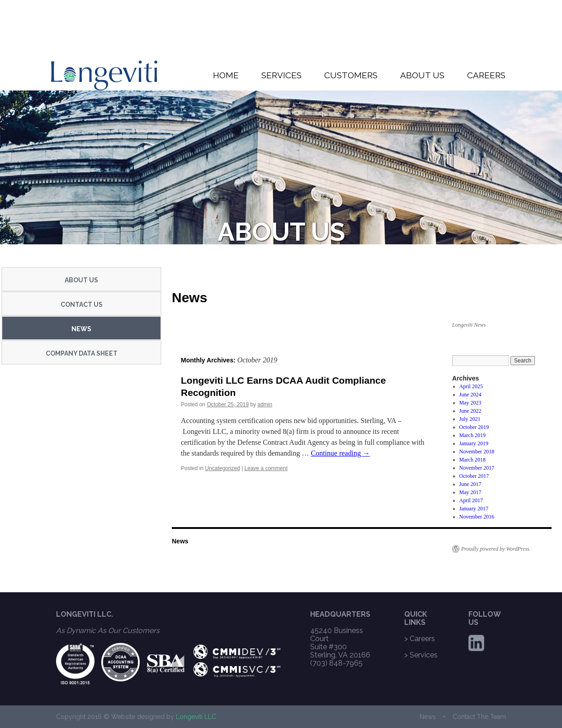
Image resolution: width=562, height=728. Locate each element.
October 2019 (474, 427)
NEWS (81, 329)
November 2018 (477, 452)
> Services (421, 655)
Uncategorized (222, 468)
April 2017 (471, 500)
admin (265, 404)
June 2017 (470, 484)
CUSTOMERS (351, 75)
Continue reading (341, 453)
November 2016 (477, 517)
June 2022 (470, 411)
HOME (226, 75)
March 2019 (472, 435)
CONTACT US (82, 305)
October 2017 (474, 476)
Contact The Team (479, 717)
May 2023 (470, 403)
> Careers (420, 639)
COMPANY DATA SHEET (82, 353)
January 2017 (474, 509)
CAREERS (486, 75)
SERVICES (281, 75)
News (189, 297)
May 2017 (470, 492)
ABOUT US (422, 75)
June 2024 (470, 395)
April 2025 (471, 386)
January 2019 (474, 443)
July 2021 (470, 419)
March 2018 (472, 460)
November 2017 (477, 468)
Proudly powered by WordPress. (496, 549)
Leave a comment (266, 468)
